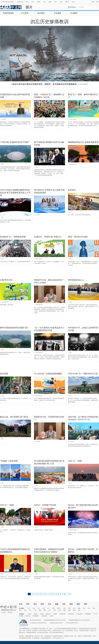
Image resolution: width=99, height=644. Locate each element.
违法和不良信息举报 (35, 620)
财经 (42, 604)
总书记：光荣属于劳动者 (45, 505)
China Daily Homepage (8, 2)
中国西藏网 (88, 614)
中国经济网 (71, 614)
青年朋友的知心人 (76, 280)
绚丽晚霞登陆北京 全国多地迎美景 (83, 142)
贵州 (55, 610)
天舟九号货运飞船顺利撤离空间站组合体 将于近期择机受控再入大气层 (15, 193)
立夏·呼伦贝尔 (6, 280)
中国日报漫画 (8, 13)
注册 (97, 2)
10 (58, 594)
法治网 (51, 616)
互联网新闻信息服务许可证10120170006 (55, 620)
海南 (40, 610)
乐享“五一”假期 (75, 461)
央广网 (95, 614)
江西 (84, 608)
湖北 (20, 610)
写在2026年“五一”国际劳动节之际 (83, 374)
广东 (30, 610)
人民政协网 (44, 616)
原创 (61, 2)
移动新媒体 (73, 7)
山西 (43, 608)
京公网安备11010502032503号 (38, 623)
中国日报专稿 (73, 119)
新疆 (74, 610)
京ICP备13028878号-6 (72, 623)
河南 (94, 608)
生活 (45, 2)
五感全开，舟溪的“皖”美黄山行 (48, 237)
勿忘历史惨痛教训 (49, 22)
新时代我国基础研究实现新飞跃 (14, 328)
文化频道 (57, 13)
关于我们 (3, 612)
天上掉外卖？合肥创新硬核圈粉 (48, 374)
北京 (29, 608)
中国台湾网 (79, 614)
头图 (36, 119)
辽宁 (48, 608)
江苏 (69, 608)
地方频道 (41, 13)
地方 (73, 2)
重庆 (45, 610)
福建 (79, 608)
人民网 (29, 614)
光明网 (21, 616)
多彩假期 (4, 374)
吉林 (53, 608)
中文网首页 (20, 2)
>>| (69, 594)
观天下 (67, 2)
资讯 (33, 2)
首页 (21, 604)
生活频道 (74, 13)
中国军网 (28, 616)
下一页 (63, 594)
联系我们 (10, 612)
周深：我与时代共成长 (78, 237)
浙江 (74, 608)
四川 (50, 610)
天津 (34, 608)
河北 (39, 608)
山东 (89, 608)
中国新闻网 (35, 616)
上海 (64, 608)
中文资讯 (25, 13)
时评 (27, 2)
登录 (93, 2)
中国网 (42, 614)
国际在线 (48, 614)
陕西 (69, 610)
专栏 (56, 2)
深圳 (79, 610)
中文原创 (3, 119)
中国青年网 (62, 614)
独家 (78, 604)
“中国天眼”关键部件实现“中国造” (15, 142)
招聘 (85, 604)
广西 (35, 610)
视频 (50, 2)
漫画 (71, 604)
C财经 (39, 2)
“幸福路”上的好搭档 (9, 461)
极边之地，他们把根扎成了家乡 (14, 417)
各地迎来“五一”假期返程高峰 (13, 237)
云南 (59, 610)
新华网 (35, 614)
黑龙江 (59, 608)
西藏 (64, 610)
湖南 (25, 610)
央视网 (55, 614)
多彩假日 (72, 190)
